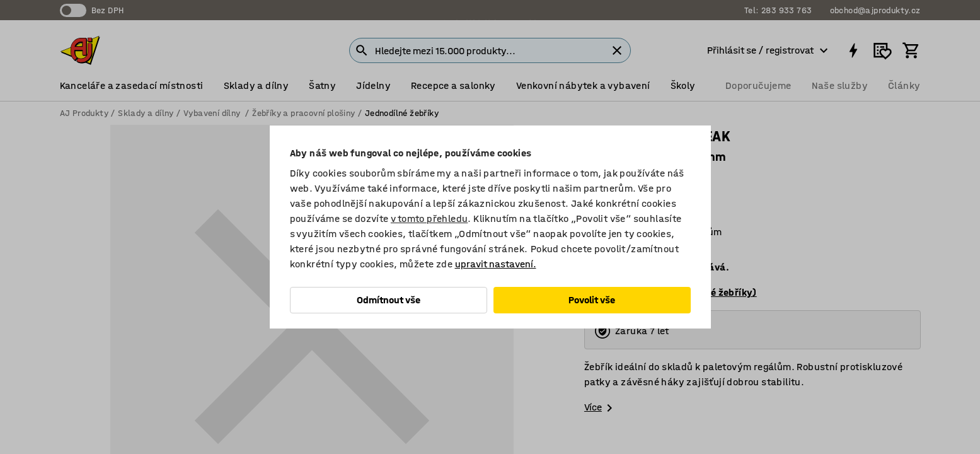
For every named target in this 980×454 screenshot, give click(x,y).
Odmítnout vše (389, 300)
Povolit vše (592, 300)
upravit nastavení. (496, 264)
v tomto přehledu (429, 218)
